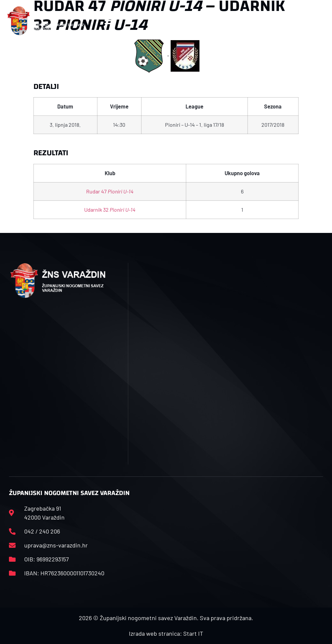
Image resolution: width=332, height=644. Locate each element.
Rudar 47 (110, 191)
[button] (110, 21)
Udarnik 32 (110, 210)
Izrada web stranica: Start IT (166, 633)
